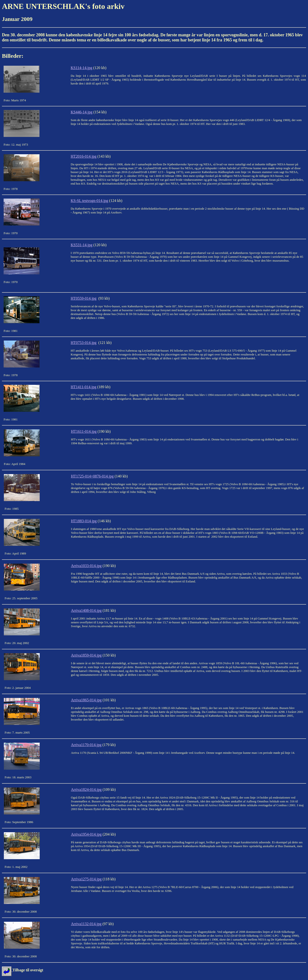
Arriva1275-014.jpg (86, 879)
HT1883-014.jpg (84, 521)
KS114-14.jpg (82, 68)
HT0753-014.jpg (84, 343)
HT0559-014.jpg (84, 298)
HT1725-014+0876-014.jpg (92, 476)
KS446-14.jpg (82, 112)
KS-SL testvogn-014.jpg (90, 201)
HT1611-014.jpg (84, 431)
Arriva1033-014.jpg (86, 566)
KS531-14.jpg (82, 245)
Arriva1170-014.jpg (86, 745)
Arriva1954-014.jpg (86, 834)
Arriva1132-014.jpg (86, 924)
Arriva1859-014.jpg (86, 655)
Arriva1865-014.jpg (86, 700)
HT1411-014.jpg (84, 387)
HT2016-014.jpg (84, 156)
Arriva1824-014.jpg (86, 790)
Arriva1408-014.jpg (86, 610)
